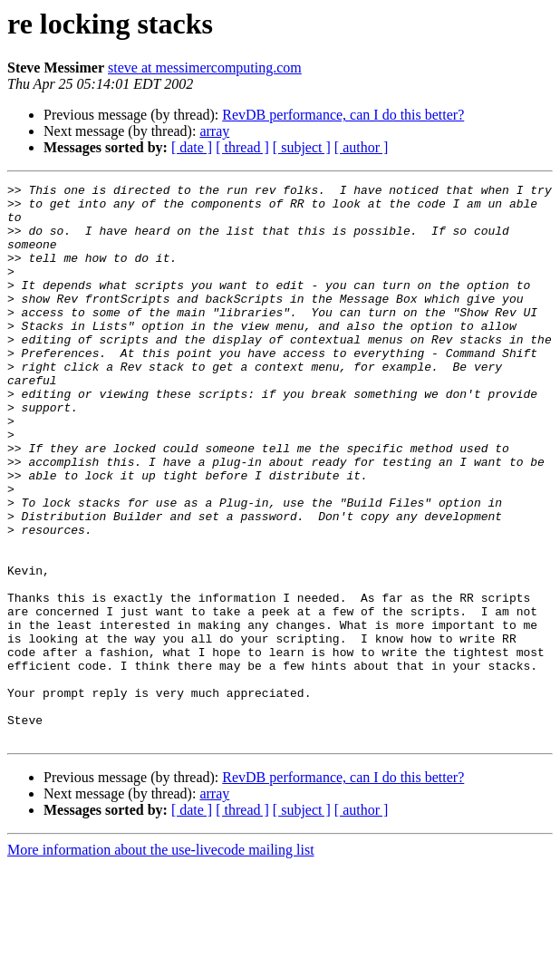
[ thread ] (242, 147)
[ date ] (192, 147)
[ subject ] (302, 147)
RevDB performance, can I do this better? (343, 115)
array (214, 131)
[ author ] (362, 147)
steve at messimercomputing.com (205, 68)
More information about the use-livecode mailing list (161, 961)
